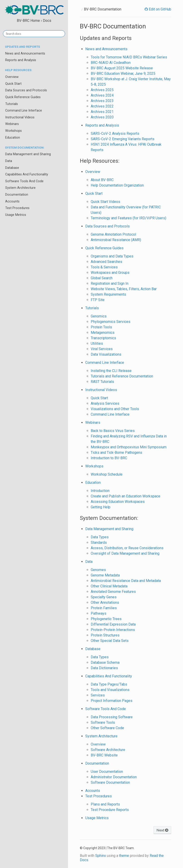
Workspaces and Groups (110, 273)
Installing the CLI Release (111, 371)
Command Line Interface (24, 111)
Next (162, 830)
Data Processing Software (112, 717)
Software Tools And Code (24, 181)
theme (124, 856)
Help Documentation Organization (117, 185)
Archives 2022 (102, 106)
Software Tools (103, 722)
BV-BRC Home (28, 21)
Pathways (99, 613)
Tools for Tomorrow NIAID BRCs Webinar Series (129, 57)
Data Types (100, 537)
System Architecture (20, 188)
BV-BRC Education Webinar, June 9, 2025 (123, 74)
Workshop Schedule (107, 474)
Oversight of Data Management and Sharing (125, 553)
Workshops (13, 131)
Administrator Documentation (114, 777)
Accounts (12, 201)
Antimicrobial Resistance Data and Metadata (126, 581)
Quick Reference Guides (23, 97)
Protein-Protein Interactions (113, 630)
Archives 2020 (102, 117)
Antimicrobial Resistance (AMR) (116, 240)
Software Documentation (110, 782)
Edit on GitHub (160, 9)
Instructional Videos (20, 117)
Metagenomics (103, 333)
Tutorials (12, 104)
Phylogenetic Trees (106, 619)
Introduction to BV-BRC (109, 458)
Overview (12, 77)
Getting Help (101, 507)
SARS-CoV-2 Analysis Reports (115, 133)
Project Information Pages (112, 701)
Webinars (12, 124)
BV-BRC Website (104, 755)
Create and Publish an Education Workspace (126, 496)
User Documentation (107, 772)
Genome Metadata (105, 575)
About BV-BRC (102, 180)
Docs (47, 21)
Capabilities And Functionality (27, 174)
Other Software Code (107, 728)
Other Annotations (105, 602)
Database (12, 168)
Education (13, 138)
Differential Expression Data (113, 624)
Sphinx (101, 856)
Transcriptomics (103, 338)
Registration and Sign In (110, 283)
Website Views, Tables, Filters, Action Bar (124, 289)
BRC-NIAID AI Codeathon (111, 63)
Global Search (102, 278)
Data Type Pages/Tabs (109, 684)
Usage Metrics (16, 215)
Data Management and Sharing (28, 154)
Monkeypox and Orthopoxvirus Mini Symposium (129, 447)
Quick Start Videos (105, 202)
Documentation (17, 195)
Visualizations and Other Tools (115, 409)
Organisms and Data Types (112, 256)
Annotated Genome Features (113, 592)
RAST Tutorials (102, 382)
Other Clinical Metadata (109, 586)
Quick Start (13, 84)
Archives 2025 (102, 90)
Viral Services (102, 349)
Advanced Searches (106, 262)
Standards (99, 542)
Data (9, 161)
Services (98, 695)
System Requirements (108, 294)
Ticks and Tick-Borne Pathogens (116, 453)
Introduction (100, 491)
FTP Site (98, 300)
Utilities (97, 343)
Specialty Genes (104, 597)
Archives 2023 (102, 101)
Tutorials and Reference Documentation (122, 376)
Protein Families (104, 608)
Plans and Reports (105, 804)
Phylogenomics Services (111, 322)
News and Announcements (25, 54)
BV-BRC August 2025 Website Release (122, 68)
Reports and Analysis (21, 60)
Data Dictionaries (104, 668)
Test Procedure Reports (110, 810)
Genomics (99, 316)
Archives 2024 (102, 95)
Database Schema (105, 662)
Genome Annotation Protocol (113, 234)
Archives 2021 (102, 112)
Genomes (98, 570)
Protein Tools (101, 327)
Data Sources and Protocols (26, 90)
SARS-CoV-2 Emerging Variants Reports (123, 139)
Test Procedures (17, 208)
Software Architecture (108, 750)
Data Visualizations (106, 354)
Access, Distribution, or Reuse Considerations (127, 548)
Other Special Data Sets (110, 641)
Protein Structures (105, 635)
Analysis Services (105, 403)
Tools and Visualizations (110, 690)
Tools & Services (104, 267)
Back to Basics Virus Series (113, 431)
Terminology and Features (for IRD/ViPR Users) (128, 218)
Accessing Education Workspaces (118, 502)
